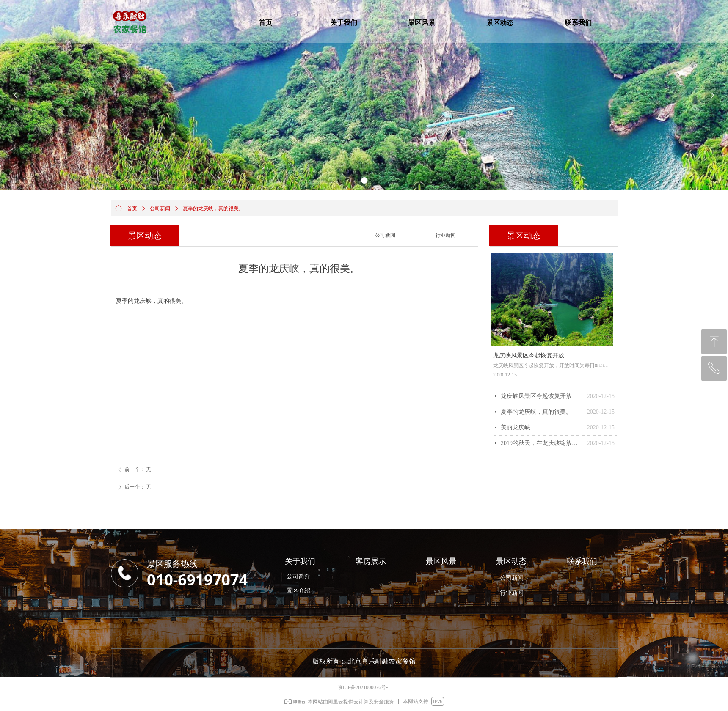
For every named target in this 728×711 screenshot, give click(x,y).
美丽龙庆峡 (516, 427)
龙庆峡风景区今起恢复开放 (536, 396)
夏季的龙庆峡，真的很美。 (536, 412)
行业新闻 (446, 235)
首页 (132, 209)
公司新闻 (160, 209)
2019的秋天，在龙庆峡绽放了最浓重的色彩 (542, 443)
